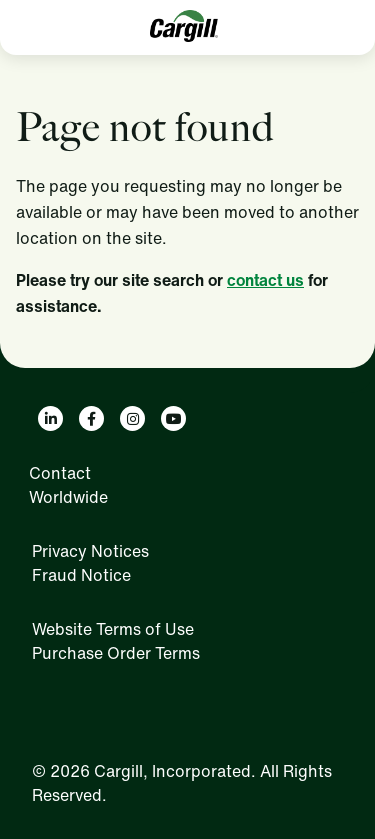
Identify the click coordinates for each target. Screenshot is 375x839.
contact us (265, 280)
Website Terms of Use (113, 629)
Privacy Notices (90, 551)
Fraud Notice (81, 575)
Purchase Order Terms (116, 653)
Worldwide (68, 497)
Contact (60, 473)
